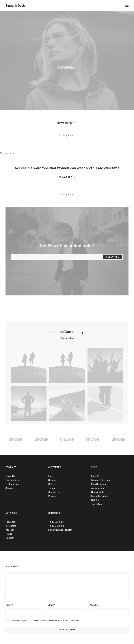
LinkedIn (10, 538)
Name (9, 605)
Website (94, 605)
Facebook (10, 522)
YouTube (10, 530)
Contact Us (54, 492)
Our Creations (12, 480)
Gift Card (96, 500)
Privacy (52, 496)
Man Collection (99, 484)
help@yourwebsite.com (60, 530)
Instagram (11, 526)
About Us (10, 476)
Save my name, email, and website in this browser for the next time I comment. (45, 621)
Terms (52, 488)
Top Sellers (97, 504)
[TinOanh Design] (16, 6)
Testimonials (12, 484)
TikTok (9, 534)
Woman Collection (100, 480)
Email (52, 605)
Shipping (53, 480)
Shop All (95, 476)
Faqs (51, 476)
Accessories (97, 488)
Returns (52, 484)
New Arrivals (98, 492)
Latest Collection (100, 496)
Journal (9, 488)
